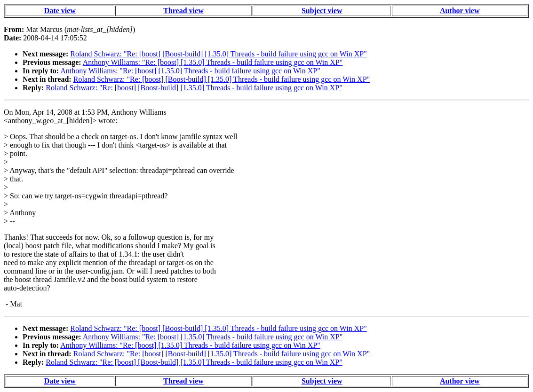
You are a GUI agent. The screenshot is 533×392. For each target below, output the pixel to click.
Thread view (183, 11)
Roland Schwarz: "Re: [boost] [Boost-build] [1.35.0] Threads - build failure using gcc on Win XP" (218, 54)
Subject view (322, 11)
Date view (60, 11)
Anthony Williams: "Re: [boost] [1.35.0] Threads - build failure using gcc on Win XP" (213, 62)
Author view (460, 11)
